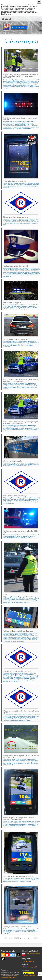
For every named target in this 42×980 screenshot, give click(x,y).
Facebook (11, 955)
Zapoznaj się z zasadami (10, 976)
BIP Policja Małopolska (33, 954)
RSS (3, 955)
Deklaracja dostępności (30, 967)
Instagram (15, 955)
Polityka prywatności (8, 977)
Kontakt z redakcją (28, 961)
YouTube (7, 955)
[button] (38, 19)
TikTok (3, 959)
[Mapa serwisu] (6, 19)
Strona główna (5, 39)
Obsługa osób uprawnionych (31, 975)
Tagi (11, 39)
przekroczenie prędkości (19, 39)
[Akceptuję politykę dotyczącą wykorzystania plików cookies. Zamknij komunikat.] (39, 2)
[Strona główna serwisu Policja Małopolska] (3, 19)
